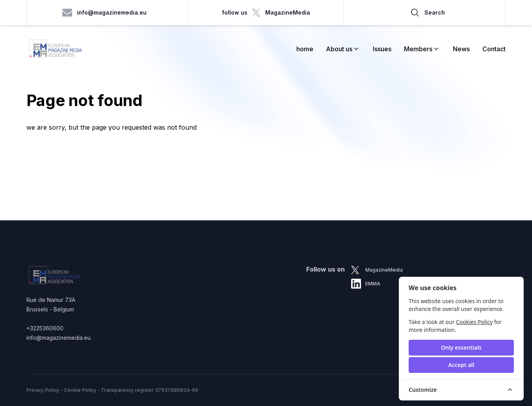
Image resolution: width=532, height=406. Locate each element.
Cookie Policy (80, 390)
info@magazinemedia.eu (105, 13)
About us (343, 49)
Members (422, 49)
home (305, 49)
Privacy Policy (43, 390)
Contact (494, 49)
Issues (382, 49)
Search (428, 13)
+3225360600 (45, 328)
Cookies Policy (474, 322)
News (461, 49)
